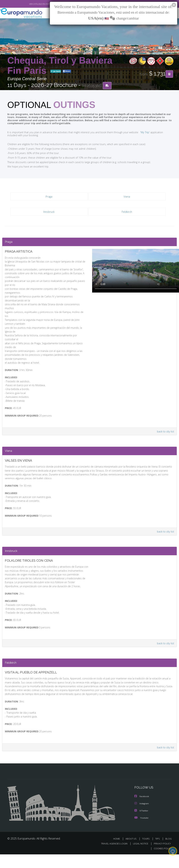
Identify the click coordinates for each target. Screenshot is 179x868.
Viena (127, 197)
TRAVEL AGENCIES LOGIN (112, 857)
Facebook (142, 810)
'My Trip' (139, 132)
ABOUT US (132, 852)
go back (56, 71)
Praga (49, 197)
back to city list (165, 431)
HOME (118, 852)
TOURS (147, 852)
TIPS (158, 852)
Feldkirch (127, 212)
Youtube (141, 831)
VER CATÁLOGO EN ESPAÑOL (33, 4)
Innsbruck (49, 212)
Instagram (142, 817)
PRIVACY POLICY (161, 857)
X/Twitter (141, 824)
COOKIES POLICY (162, 862)
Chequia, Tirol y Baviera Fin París (60, 66)
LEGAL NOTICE (139, 857)
